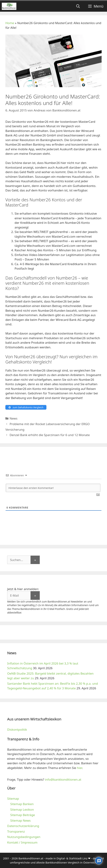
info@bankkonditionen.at (63, 779)
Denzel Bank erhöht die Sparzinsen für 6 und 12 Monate (50, 435)
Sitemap (13, 799)
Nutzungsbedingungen (24, 837)
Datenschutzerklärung (23, 826)
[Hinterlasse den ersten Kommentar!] (53, 488)
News (13, 418)
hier (80, 768)
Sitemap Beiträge (23, 815)
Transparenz (16, 831)
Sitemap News (20, 820)
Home (10, 23)
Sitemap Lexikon (22, 809)
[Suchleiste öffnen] (78, 6)
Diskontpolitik (17, 730)
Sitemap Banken (22, 804)
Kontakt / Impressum (22, 842)
